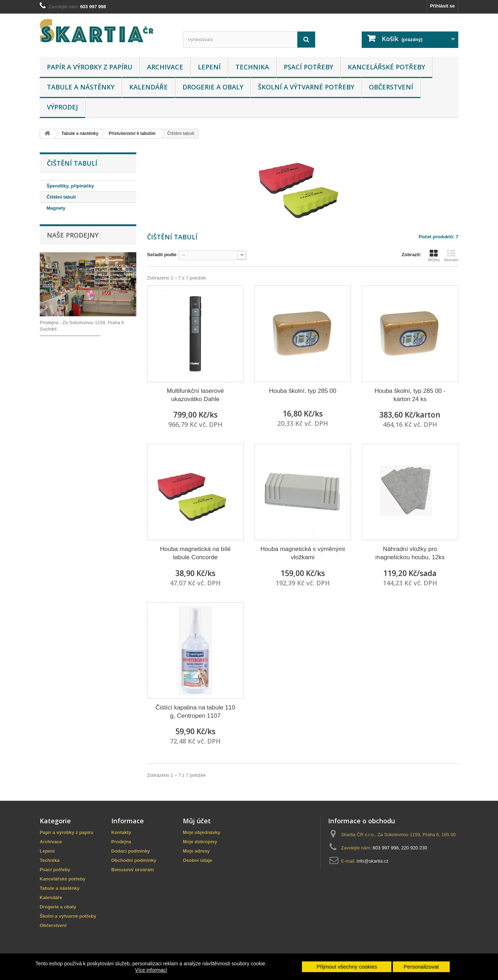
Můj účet (197, 821)
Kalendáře (148, 87)
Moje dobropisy (200, 842)
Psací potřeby (308, 67)
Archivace (165, 67)
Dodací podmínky (131, 851)
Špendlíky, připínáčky (70, 186)
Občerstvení (391, 87)
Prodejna (121, 842)
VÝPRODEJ (62, 107)
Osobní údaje (197, 860)
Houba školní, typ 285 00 (303, 391)
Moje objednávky (202, 832)
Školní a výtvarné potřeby (306, 87)
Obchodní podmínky (134, 860)
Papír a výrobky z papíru (90, 67)
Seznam (451, 255)
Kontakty (121, 832)
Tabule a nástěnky (81, 87)
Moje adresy (196, 851)
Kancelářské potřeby (386, 67)
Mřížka (434, 255)
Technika (252, 67)
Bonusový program (133, 870)
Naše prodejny (73, 235)
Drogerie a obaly (213, 87)
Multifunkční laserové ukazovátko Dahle (195, 395)
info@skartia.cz (373, 861)
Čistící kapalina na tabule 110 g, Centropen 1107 (195, 712)
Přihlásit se (442, 6)
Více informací (151, 970)
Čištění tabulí (61, 197)
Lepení (209, 67)
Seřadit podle (162, 255)
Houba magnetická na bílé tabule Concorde (195, 553)
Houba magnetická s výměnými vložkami (303, 553)
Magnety (56, 208)
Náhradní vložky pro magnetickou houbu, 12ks (410, 553)
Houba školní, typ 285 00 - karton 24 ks (410, 395)
